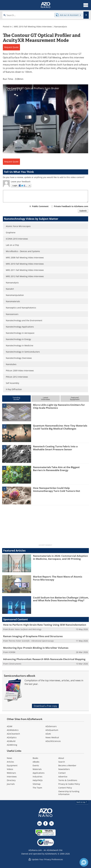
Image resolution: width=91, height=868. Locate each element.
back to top (82, 802)
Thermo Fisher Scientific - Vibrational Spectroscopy (31, 641)
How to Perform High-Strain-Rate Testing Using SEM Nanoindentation (45, 625)
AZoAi (48, 734)
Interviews (12, 777)
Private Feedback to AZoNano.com (71, 206)
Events (36, 765)
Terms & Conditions (68, 780)
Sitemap (37, 784)
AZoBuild (11, 741)
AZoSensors (51, 726)
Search (62, 762)
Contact (62, 773)
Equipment (12, 765)
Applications (39, 773)
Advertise (63, 777)
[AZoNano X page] (51, 823)
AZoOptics (12, 737)
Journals (11, 784)
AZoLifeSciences (53, 741)
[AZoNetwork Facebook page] (45, 823)
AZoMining (12, 745)
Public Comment (40, 206)
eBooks (36, 762)
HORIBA (12, 652)
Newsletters (64, 769)
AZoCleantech (13, 734)
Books (35, 758)
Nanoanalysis (61, 27)
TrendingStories (16, 398)
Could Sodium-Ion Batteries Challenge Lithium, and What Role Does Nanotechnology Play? (61, 599)
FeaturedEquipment (75, 398)
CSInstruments (15, 664)
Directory (11, 780)
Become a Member (67, 765)
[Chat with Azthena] (84, 862)
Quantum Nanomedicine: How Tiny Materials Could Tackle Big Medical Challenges (60, 427)
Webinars (11, 773)
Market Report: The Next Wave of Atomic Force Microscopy (58, 578)
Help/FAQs (38, 780)
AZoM (10, 726)
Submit (83, 211)
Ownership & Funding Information (69, 793)
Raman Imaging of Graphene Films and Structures (33, 636)
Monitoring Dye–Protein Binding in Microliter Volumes (36, 648)
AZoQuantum (52, 730)
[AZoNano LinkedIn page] (40, 823)
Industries (38, 777)
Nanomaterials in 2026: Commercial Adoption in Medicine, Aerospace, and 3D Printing (60, 557)
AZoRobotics (13, 730)
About (61, 758)
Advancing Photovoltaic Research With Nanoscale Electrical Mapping (44, 659)
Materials (37, 769)
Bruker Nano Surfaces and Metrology (25, 629)
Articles (10, 762)
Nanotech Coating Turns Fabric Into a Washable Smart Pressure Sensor (55, 448)
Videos (10, 769)
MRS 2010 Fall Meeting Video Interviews (33, 27)
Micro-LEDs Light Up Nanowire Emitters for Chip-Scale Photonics (59, 406)
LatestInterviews (45, 398)
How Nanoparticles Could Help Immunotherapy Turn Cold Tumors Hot (56, 489)
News (9, 758)
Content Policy (65, 788)
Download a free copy (45, 706)
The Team (37, 788)
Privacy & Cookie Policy (69, 784)
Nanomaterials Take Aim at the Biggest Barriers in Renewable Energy (56, 469)
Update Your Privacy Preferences (46, 859)
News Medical (52, 737)
